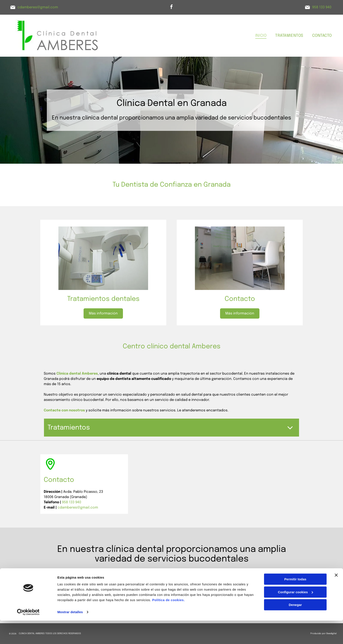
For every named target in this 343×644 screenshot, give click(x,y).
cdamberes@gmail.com (38, 7)
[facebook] (171, 7)
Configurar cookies (295, 615)
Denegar (295, 628)
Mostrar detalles (70, 635)
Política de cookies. (168, 623)
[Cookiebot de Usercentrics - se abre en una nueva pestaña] (28, 635)
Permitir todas (295, 603)
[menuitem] (261, 36)
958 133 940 (322, 7)
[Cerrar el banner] (336, 598)
